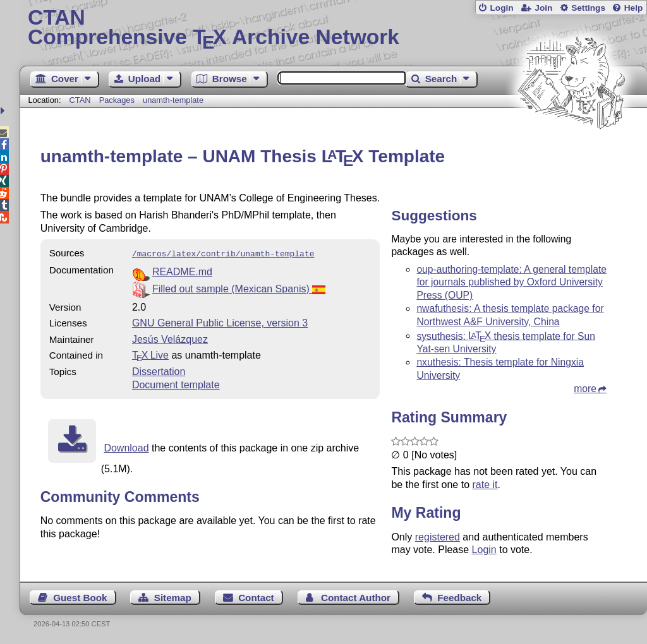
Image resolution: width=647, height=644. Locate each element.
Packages (118, 100)
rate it (485, 485)
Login (501, 8)
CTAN (80, 100)
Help (634, 8)
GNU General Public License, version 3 (220, 322)
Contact (256, 598)
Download (126, 447)
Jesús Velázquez (170, 338)
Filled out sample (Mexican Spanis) (239, 288)
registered (438, 537)
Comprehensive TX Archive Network (333, 28)
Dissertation (159, 370)
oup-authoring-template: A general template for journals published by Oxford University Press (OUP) (511, 283)
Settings (588, 8)
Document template (176, 384)
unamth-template (173, 100)
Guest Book (80, 598)
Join (543, 8)
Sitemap (173, 598)
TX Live (150, 354)
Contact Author (356, 598)
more (585, 389)
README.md (182, 271)
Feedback (459, 598)
